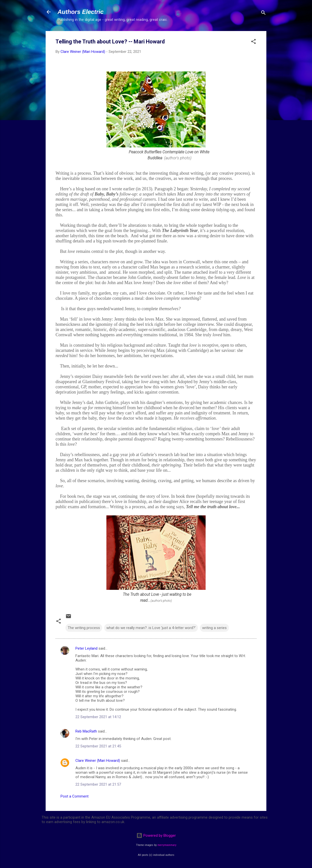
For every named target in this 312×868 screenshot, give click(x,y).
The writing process (84, 628)
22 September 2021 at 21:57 (98, 784)
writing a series (214, 628)
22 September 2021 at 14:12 (98, 717)
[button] (253, 42)
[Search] (263, 14)
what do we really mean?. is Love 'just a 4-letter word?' (151, 628)
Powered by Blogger (156, 835)
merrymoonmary (167, 845)
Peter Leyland (86, 648)
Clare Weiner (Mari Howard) (98, 761)
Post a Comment (75, 796)
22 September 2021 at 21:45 (98, 746)
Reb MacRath (86, 731)
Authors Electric (80, 12)
